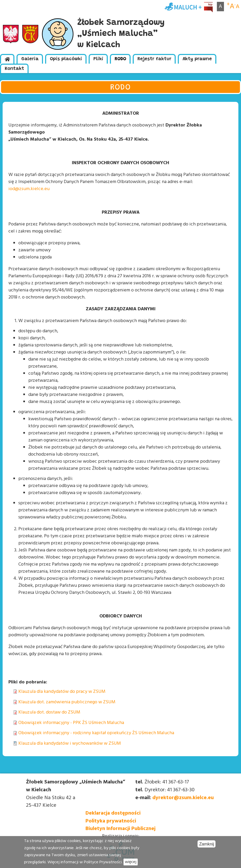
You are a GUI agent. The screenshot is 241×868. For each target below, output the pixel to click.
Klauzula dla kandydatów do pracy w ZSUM (62, 692)
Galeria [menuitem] (30, 59)
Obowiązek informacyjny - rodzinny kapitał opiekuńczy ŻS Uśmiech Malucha (96, 733)
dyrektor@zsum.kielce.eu (183, 798)
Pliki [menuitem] (98, 59)
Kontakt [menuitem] (14, 69)
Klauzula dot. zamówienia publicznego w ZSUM (67, 702)
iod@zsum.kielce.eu (29, 189)
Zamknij (207, 847)
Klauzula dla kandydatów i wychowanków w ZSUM (70, 743)
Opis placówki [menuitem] (66, 59)
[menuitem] (7, 59)
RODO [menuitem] (120, 59)
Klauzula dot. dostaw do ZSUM (49, 712)
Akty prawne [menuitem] (197, 59)
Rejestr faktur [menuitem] (154, 59)
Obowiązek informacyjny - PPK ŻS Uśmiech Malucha (71, 723)
